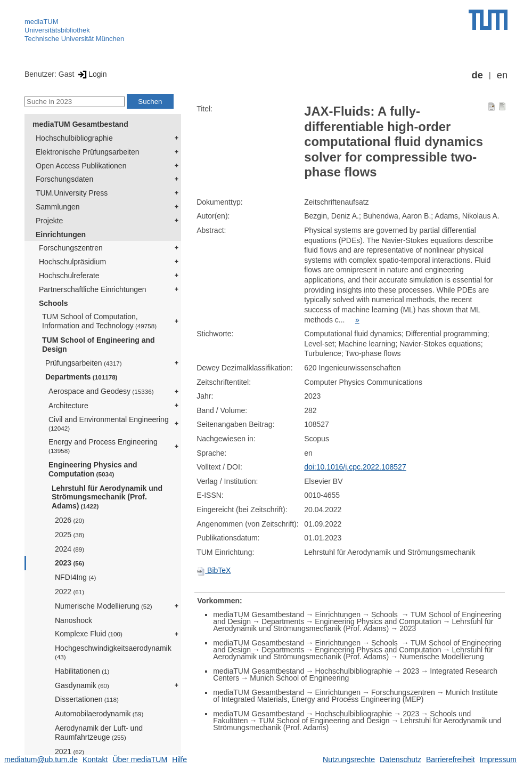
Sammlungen (58, 207)
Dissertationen (87, 699)
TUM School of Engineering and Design (99, 345)
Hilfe (179, 759)
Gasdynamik (82, 685)
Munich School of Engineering (299, 678)
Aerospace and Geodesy (101, 391)
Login (91, 74)
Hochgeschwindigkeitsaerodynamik (113, 652)
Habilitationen (82, 671)
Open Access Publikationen (81, 166)
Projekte (49, 221)
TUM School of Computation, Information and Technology (99, 321)
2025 (69, 535)
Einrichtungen (61, 235)
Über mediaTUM (140, 759)
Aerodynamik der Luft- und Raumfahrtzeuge (99, 733)
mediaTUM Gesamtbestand (80, 124)
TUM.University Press (72, 193)
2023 (69, 563)
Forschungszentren (71, 248)
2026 (69, 520)
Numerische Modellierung (104, 606)
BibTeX (214, 570)
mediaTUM (42, 22)
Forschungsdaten (64, 179)
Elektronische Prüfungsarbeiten (88, 152)
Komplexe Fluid (89, 634)
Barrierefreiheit (451, 759)
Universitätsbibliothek (57, 30)
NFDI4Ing (75, 577)
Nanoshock (73, 620)
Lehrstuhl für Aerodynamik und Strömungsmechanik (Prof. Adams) (107, 497)
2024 (69, 549)
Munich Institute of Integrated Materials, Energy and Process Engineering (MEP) (355, 696)
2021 (69, 751)
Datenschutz (400, 759)
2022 (69, 592)
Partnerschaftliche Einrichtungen (93, 289)
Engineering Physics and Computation (93, 469)
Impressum (498, 759)
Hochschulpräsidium (72, 262)
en (502, 75)
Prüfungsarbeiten (84, 363)
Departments (81, 377)
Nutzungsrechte (349, 759)
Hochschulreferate (69, 276)
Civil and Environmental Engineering (109, 423)
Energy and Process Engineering (103, 446)
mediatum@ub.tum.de (41, 759)
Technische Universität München (74, 39)
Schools (53, 303)
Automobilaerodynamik (99, 714)
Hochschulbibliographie (74, 138)
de (477, 75)
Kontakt (95, 759)
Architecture (68, 406)
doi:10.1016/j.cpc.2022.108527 (355, 467)
